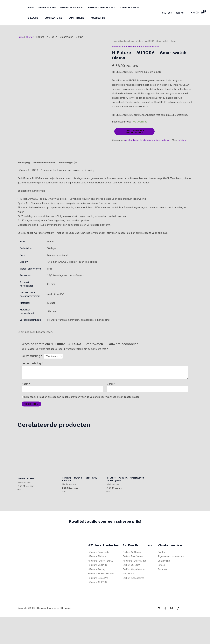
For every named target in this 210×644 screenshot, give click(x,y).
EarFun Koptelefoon (134, 596)
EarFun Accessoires (134, 605)
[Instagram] (171, 635)
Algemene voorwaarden (171, 583)
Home (31, 8)
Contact (180, 13)
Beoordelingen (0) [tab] (73, 188)
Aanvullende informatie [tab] (47, 188)
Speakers (34, 18)
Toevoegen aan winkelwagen (134, 131)
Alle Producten (47, 8)
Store (30, 37)
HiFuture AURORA (98, 609)
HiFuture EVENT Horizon (102, 601)
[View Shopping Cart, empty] (197, 13)
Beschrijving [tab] (24, 188)
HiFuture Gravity (97, 596)
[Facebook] (165, 635)
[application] (81, 8)
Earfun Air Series (132, 579)
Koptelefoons (129, 8)
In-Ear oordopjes (71, 8)
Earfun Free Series (133, 583)
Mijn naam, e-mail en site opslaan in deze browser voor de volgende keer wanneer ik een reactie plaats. (82, 423)
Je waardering (32, 382)
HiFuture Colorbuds (98, 579)
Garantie (162, 596)
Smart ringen (78, 18)
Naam (26, 410)
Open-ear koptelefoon (101, 8)
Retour (161, 592)
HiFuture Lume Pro (98, 605)
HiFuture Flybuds (97, 583)
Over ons (167, 13)
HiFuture (184, 140)
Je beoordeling (32, 389)
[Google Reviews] (159, 635)
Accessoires (98, 18)
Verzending (164, 588)
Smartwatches (55, 18)
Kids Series (129, 601)
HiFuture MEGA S (97, 592)
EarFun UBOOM (131, 592)
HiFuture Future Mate (134, 588)
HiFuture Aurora (139, 46)
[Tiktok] (178, 635)
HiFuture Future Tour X (101, 588)
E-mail (111, 410)
